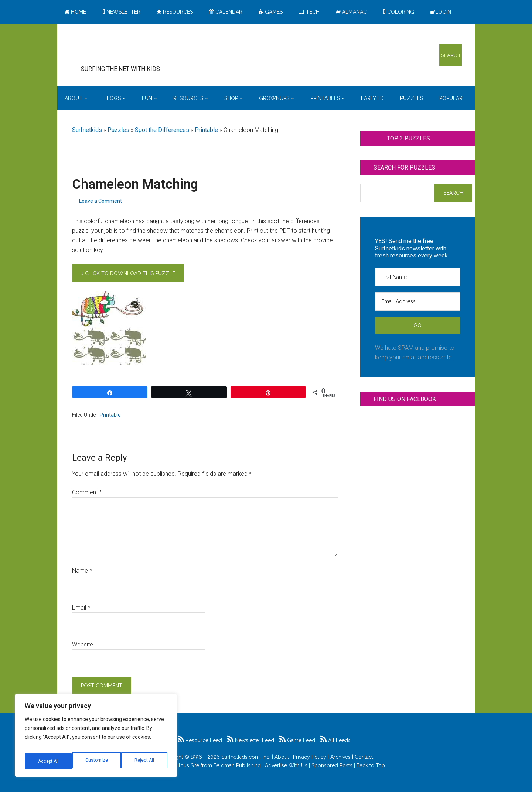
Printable (206, 130)
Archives (340, 757)
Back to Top (371, 765)
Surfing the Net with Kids (132, 48)
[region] (96, 738)
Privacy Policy (310, 757)
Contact (364, 757)
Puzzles (118, 130)
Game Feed (297, 740)
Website (83, 644)
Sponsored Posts (332, 765)
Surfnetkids (87, 130)
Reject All (97, 761)
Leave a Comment (100, 201)
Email (81, 607)
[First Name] (417, 277)
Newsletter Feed (251, 740)
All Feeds (335, 740)
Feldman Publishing (237, 765)
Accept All (144, 761)
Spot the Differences (162, 130)
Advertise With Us (286, 765)
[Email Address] (417, 301)
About (282, 757)
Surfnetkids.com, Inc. (246, 757)
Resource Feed (200, 740)
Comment (87, 492)
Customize (49, 761)
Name (82, 571)
